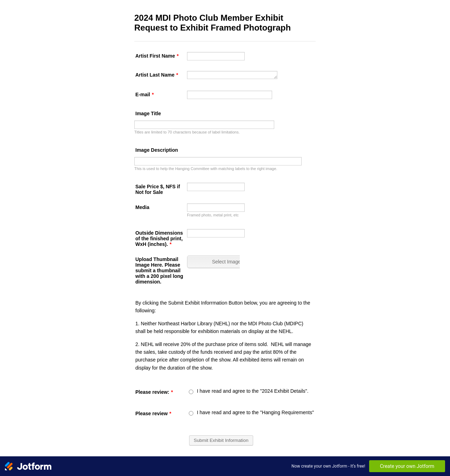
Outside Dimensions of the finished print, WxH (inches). (159, 239)
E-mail (144, 94)
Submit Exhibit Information (221, 440)
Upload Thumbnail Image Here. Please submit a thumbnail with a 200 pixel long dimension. (159, 270)
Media (142, 207)
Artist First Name (157, 56)
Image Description (157, 150)
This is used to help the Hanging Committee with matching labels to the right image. (206, 169)
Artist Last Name (157, 75)
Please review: (154, 392)
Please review (153, 413)
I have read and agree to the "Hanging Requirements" (255, 412)
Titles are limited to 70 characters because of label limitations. (187, 132)
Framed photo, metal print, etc (213, 215)
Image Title (148, 113)
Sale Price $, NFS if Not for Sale (158, 189)
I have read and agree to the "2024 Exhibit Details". (253, 391)
